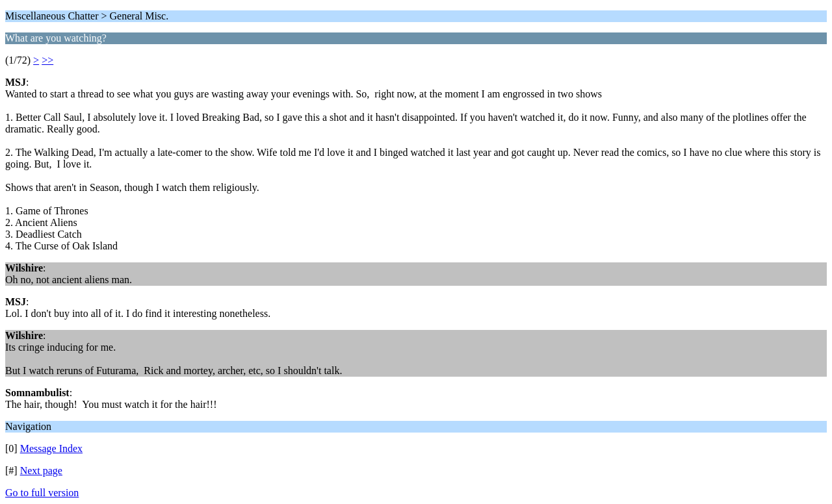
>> (47, 60)
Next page (41, 471)
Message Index (51, 448)
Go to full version (42, 493)
